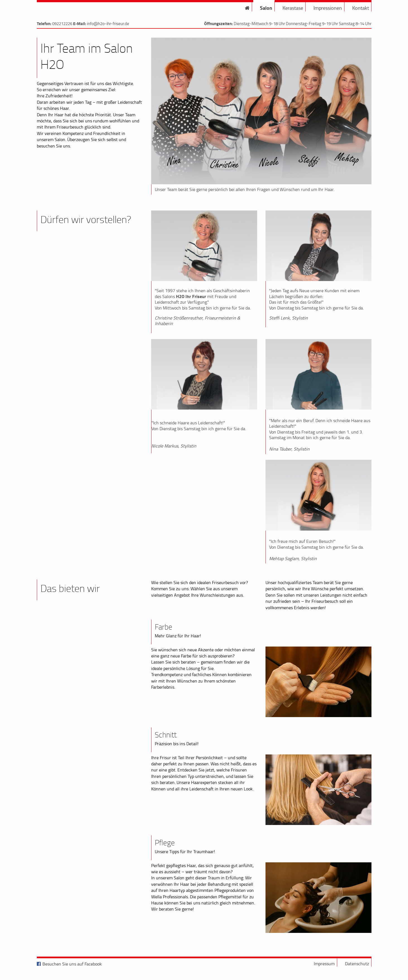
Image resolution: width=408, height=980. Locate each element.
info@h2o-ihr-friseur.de (108, 24)
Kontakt (361, 8)
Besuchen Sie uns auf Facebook (72, 964)
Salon (266, 8)
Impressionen (328, 8)
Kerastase (293, 8)
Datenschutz (357, 964)
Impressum (324, 964)
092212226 (62, 24)
